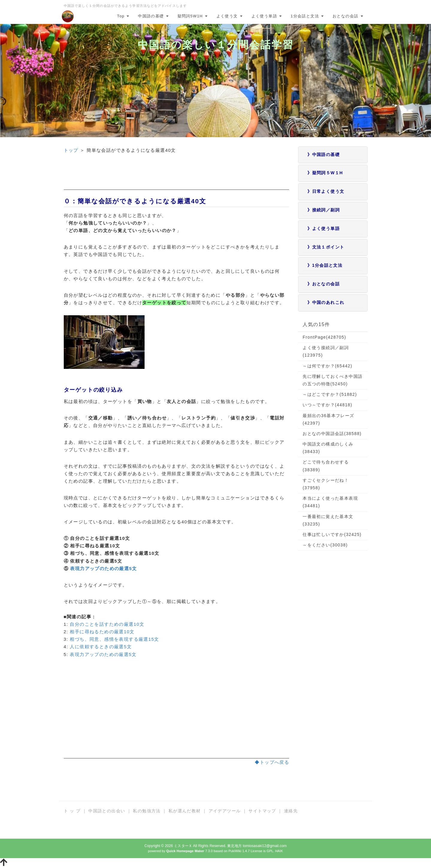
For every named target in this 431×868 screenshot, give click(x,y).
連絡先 (291, 811)
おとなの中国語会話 (332, 434)
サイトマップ (262, 811)
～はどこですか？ (330, 394)
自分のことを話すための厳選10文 (107, 624)
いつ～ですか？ (327, 405)
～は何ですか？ (327, 366)
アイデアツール (225, 811)
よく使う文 (229, 16)
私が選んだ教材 (185, 811)
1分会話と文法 (307, 16)
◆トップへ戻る (272, 762)
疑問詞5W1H (192, 16)
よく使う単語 (267, 16)
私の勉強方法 (147, 811)
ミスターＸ (183, 846)
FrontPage (324, 337)
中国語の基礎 (153, 16)
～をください (325, 545)
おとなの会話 (348, 16)
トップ (71, 150)
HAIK (279, 851)
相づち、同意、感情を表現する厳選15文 (114, 639)
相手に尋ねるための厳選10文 (102, 632)
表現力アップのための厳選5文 (103, 568)
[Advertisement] (177, 176)
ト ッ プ (72, 811)
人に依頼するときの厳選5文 (101, 647)
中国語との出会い (107, 811)
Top (123, 16)
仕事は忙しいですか (332, 534)
